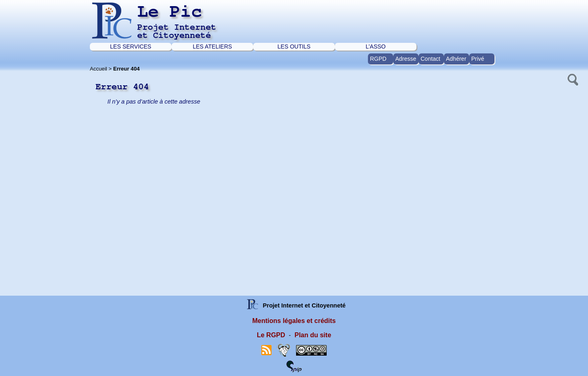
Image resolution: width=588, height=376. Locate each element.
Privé (478, 59)
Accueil (98, 69)
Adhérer (456, 59)
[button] (572, 79)
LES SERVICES (131, 46)
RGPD (378, 59)
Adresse (406, 59)
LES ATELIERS (212, 46)
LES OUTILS (294, 46)
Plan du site (313, 335)
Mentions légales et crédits (294, 321)
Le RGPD (271, 335)
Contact (430, 59)
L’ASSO (375, 46)
